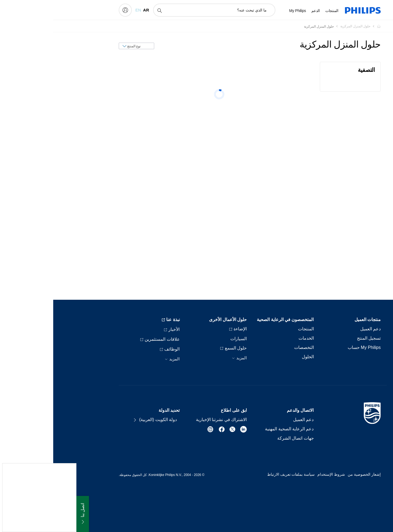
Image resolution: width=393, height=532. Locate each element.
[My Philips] (72, 10)
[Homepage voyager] (322, 26)
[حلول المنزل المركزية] (299, 26)
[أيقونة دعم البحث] (106, 10)
